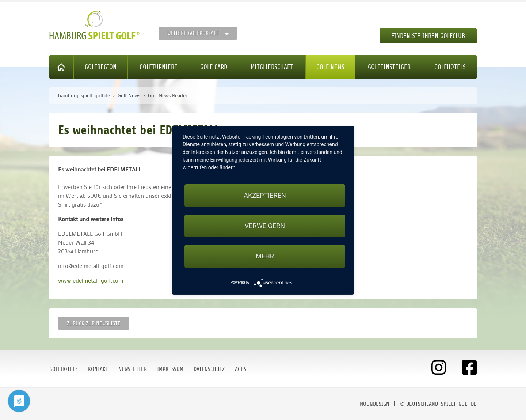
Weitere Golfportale (193, 33)
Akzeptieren (265, 195)
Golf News (330, 67)
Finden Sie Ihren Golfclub (428, 36)
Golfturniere (159, 67)
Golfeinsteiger (389, 67)
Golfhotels (450, 67)
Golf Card (214, 67)
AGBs (241, 369)
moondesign (374, 404)
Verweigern (265, 226)
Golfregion (101, 67)
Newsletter (133, 369)
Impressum (170, 369)
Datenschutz (209, 369)
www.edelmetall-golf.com (91, 280)
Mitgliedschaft (272, 67)
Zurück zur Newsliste (94, 323)
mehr (265, 256)
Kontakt (98, 369)
